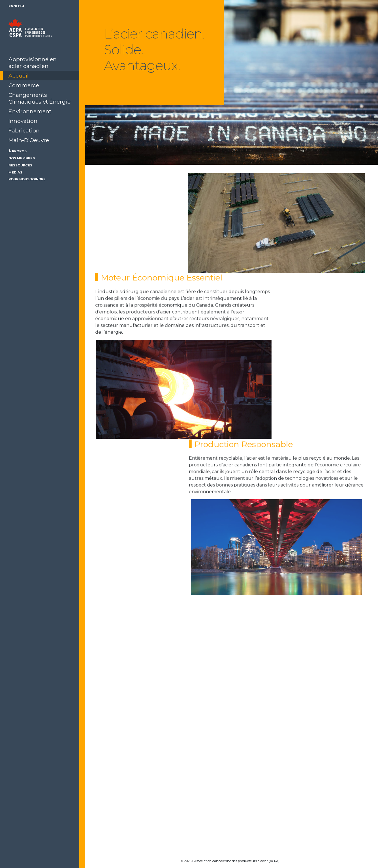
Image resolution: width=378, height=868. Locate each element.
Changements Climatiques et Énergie (39, 98)
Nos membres (22, 158)
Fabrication (24, 130)
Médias (15, 172)
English (16, 6)
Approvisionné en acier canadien (33, 63)
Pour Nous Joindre (27, 179)
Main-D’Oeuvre (29, 140)
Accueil (19, 76)
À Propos (18, 151)
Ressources (20, 165)
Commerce (24, 85)
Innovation (23, 121)
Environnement (30, 111)
